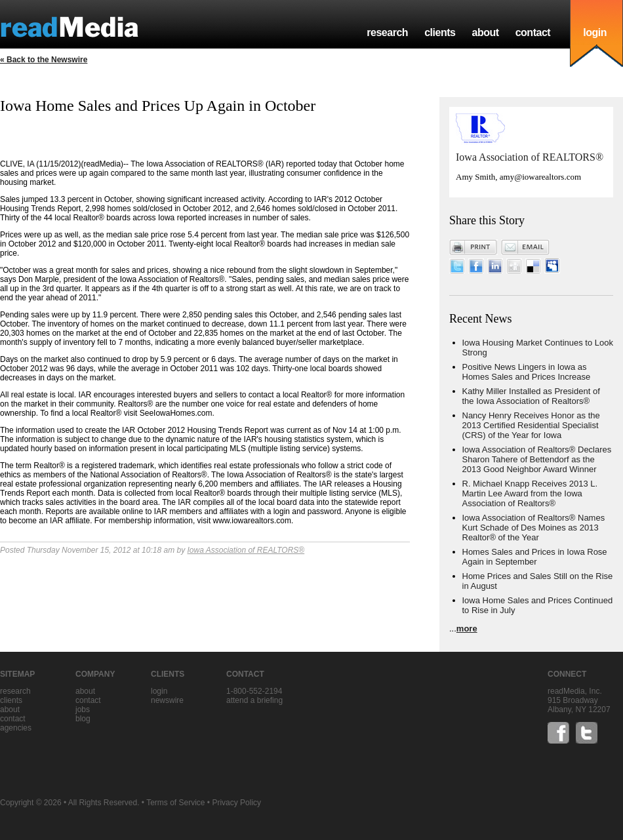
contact (533, 32)
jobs (83, 710)
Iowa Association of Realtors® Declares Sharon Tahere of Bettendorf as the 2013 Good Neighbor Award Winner (537, 459)
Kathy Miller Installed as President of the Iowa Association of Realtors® (531, 396)
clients (440, 32)
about (485, 32)
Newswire (167, 700)
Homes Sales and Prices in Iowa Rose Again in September (535, 557)
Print (473, 247)
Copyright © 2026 (31, 803)
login (595, 32)
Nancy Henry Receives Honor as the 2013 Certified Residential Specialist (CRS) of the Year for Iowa (531, 425)
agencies (16, 728)
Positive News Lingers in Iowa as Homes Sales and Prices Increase (527, 372)
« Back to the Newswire (44, 60)
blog (83, 719)
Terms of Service (175, 803)
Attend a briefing (254, 700)
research (387, 32)
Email (525, 247)
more (467, 629)
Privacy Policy (236, 803)
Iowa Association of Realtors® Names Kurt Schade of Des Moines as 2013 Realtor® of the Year (534, 528)
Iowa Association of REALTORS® (246, 550)
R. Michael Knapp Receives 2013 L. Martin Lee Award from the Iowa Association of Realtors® (530, 493)
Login (159, 691)
